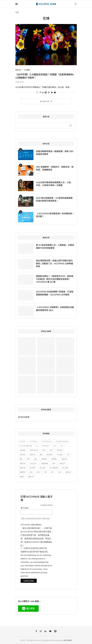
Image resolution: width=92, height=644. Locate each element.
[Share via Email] (55, 92)
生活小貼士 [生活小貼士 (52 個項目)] (33, 463)
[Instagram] (41, 631)
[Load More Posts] (46, 101)
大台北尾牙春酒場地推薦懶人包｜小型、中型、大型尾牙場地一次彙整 (54, 184)
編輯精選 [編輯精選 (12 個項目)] (23, 472)
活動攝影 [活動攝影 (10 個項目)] (54, 459)
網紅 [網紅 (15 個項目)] (54, 463)
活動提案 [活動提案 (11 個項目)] (44, 459)
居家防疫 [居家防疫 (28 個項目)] (23, 455)
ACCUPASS (68, 640)
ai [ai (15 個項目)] (37, 446)
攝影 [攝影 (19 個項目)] (21, 459)
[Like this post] (37, 92)
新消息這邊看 (24, 417)
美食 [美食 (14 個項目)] (31, 472)
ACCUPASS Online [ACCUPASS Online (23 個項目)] (62, 441)
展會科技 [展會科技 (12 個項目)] (33, 455)
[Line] (55, 631)
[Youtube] (50, 631)
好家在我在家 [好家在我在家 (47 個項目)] (34, 450)
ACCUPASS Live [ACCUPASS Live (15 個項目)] (46, 441)
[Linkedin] (45, 631)
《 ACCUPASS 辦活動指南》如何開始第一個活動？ (55, 215)
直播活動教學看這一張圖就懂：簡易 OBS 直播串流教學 (55, 153)
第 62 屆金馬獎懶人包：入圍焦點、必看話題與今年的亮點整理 (55, 246)
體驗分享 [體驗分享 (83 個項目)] (31, 477)
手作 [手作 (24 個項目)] (68, 455)
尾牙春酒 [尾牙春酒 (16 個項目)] (60, 450)
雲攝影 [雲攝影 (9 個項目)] (22, 477)
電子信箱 (25, 508)
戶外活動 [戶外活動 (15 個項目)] (60, 455)
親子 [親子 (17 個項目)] (53, 472)
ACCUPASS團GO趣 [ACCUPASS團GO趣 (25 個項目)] (26, 446)
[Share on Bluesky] (52, 92)
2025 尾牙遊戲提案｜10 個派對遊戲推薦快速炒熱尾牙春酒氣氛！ (54, 199)
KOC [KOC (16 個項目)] (55, 446)
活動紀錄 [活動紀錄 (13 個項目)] (64, 459)
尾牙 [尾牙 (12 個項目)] (51, 450)
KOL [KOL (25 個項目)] (62, 446)
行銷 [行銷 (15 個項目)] (45, 472)
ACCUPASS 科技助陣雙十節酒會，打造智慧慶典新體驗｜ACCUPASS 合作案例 (55, 293)
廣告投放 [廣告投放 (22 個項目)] (50, 455)
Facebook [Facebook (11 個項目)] (45, 446)
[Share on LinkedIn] (43, 92)
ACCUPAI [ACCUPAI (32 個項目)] (23, 441)
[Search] (75, 4)
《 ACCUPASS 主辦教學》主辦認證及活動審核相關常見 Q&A (55, 309)
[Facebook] (36, 631)
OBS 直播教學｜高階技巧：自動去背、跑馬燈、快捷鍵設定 (55, 168)
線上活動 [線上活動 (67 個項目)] (42, 468)
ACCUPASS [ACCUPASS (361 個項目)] (33, 441)
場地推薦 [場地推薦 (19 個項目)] (23, 450)
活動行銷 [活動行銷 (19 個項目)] (23, 463)
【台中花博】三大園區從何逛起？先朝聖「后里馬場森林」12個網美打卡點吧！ (45, 76)
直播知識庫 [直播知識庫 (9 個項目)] (45, 463)
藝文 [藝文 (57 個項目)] (38, 472)
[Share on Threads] (49, 92)
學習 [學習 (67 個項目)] (44, 450)
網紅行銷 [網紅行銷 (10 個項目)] (23, 468)
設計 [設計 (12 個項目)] (60, 472)
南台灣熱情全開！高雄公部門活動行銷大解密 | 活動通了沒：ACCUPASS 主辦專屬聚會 (55, 263)
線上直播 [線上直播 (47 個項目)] (65, 468)
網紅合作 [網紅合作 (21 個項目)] (62, 463)
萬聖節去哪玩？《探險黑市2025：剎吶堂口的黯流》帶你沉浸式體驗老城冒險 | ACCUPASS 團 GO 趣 (55, 279)
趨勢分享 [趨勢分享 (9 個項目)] (68, 472)
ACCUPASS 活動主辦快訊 (31, 525)
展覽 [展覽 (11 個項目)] (41, 455)
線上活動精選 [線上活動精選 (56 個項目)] (54, 468)
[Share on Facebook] (40, 92)
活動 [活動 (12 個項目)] (35, 459)
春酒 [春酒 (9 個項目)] (28, 459)
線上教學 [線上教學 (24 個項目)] (33, 468)
